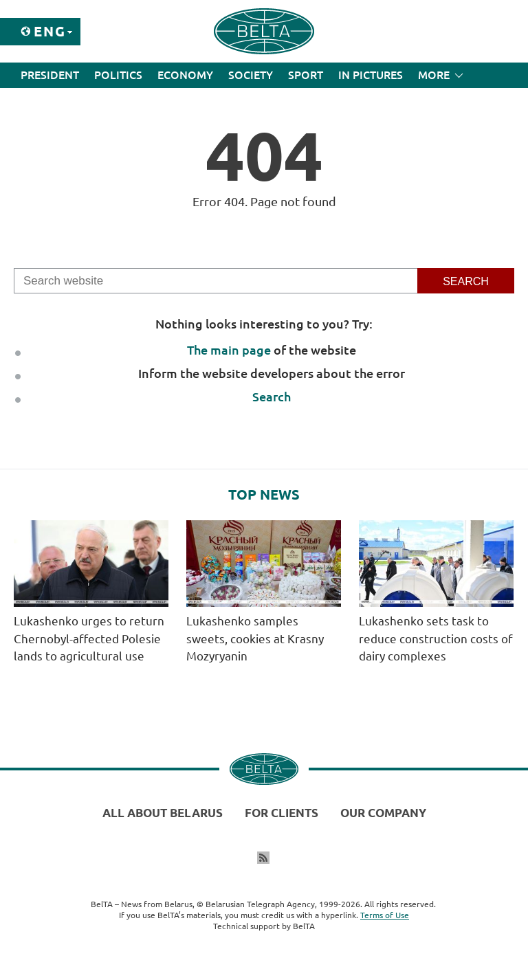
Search (272, 397)
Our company (383, 813)
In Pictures (371, 75)
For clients (282, 813)
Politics (118, 75)
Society (251, 75)
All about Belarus (163, 813)
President (50, 75)
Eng (50, 31)
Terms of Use (385, 915)
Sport (306, 75)
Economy (185, 75)
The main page (229, 350)
